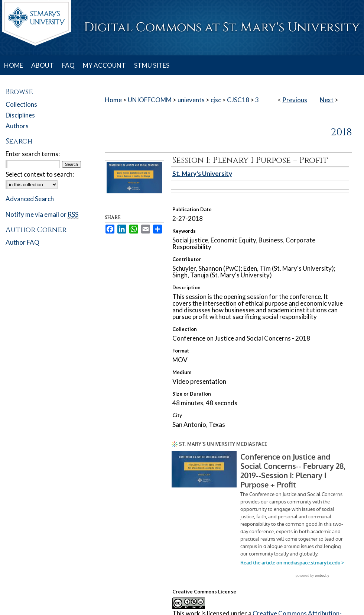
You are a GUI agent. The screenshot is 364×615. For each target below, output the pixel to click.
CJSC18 (238, 100)
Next (327, 100)
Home (113, 100)
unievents (191, 100)
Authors (17, 126)
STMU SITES (152, 65)
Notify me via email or (42, 214)
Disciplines (20, 115)
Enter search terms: (33, 154)
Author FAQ (22, 242)
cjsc (216, 100)
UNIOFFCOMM (150, 100)
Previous (295, 100)
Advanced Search (30, 199)
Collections (21, 104)
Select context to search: (40, 174)
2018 (341, 132)
